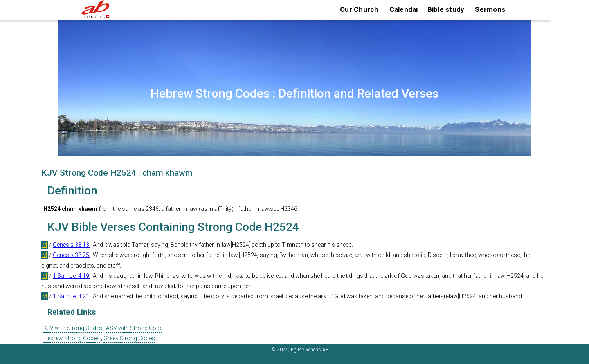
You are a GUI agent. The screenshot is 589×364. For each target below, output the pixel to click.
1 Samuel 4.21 (72, 296)
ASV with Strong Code (134, 328)
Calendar (404, 9)
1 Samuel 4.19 (72, 276)
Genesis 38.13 (72, 245)
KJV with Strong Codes (73, 328)
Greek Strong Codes (129, 338)
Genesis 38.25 (72, 255)
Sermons (490, 9)
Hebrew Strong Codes (72, 338)
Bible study (446, 9)
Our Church (359, 9)
